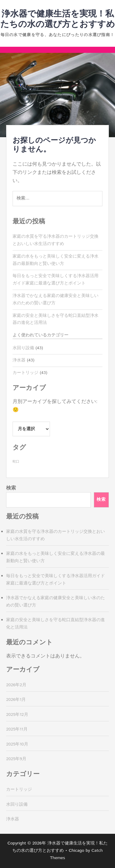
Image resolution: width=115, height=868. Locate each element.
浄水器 (19, 360)
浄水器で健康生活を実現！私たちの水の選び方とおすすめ (58, 19)
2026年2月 (16, 685)
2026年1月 (16, 700)
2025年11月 (17, 729)
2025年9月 (16, 759)
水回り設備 (23, 348)
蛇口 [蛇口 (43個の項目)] (16, 462)
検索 (11, 488)
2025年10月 (17, 744)
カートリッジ (25, 373)
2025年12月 (17, 715)
